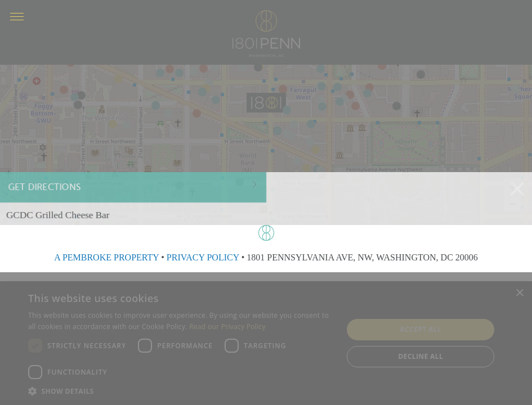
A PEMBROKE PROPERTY (106, 257)
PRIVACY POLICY (203, 257)
